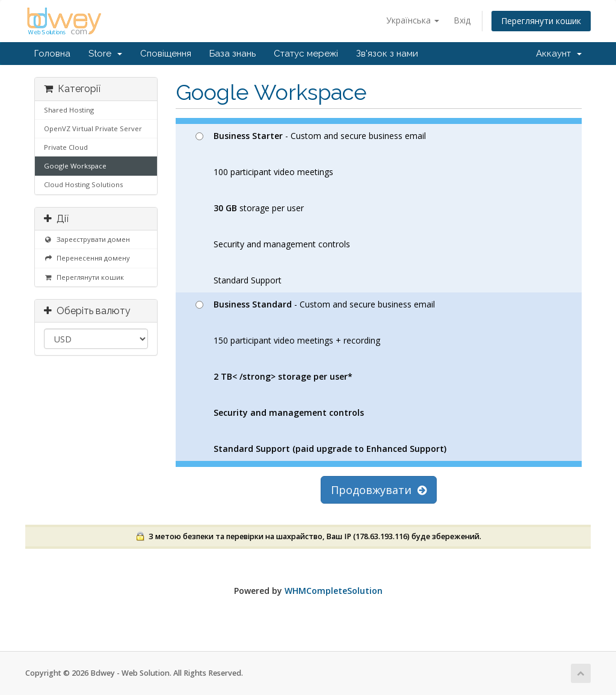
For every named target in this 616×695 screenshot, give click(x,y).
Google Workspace (75, 166)
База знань (233, 54)
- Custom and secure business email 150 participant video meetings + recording (321, 376)
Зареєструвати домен (87, 239)
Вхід (462, 20)
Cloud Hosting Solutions (83, 184)
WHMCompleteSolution (334, 591)
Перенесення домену (87, 258)
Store (105, 54)
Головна (52, 54)
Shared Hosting (69, 110)
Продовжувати (379, 490)
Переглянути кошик (541, 21)
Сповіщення (166, 54)
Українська (413, 20)
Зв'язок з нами (387, 54)
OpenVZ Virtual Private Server (93, 128)
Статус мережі (306, 54)
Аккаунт (559, 54)
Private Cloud (66, 147)
